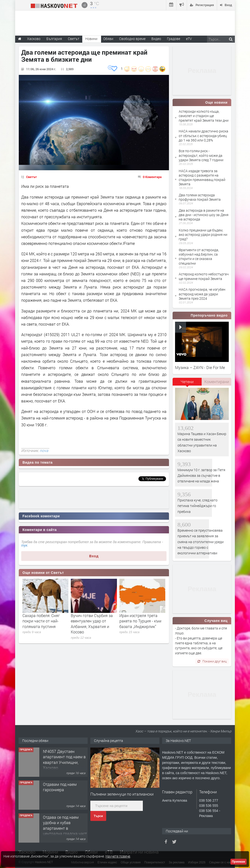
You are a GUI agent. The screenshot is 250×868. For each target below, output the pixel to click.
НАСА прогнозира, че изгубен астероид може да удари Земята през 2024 (202, 294)
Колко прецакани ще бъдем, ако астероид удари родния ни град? (203, 234)
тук (24, 545)
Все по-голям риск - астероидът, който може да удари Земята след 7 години (201, 155)
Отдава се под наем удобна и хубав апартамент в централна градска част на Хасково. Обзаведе (65, 828)
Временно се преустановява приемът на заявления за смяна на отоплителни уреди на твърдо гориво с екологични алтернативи (201, 542)
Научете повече (118, 856)
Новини (91, 39)
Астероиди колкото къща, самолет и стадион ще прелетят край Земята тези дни (204, 116)
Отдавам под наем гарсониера (60, 787)
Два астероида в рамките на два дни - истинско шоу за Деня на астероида (204, 215)
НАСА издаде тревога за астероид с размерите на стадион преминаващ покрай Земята (202, 178)
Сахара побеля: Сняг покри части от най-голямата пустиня (41, 621)
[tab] (187, 383)
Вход (94, 556)
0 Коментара (152, 177)
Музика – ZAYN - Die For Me (200, 367)
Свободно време (132, 39)
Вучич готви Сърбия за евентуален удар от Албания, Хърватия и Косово (92, 624)
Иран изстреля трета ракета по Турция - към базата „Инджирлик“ (140, 621)
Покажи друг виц (212, 661)
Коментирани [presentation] (217, 382)
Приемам (239, 862)
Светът (31, 177)
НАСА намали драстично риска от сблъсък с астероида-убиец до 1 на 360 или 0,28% (203, 135)
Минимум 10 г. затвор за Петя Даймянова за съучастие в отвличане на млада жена (201, 476)
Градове (174, 39)
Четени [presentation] (187, 382)
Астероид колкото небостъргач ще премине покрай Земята (204, 276)
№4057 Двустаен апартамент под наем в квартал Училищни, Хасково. (64, 759)
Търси (98, 816)
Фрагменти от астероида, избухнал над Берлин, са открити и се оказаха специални (199, 257)
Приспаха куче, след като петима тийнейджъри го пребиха (198, 506)
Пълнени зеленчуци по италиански (122, 794)
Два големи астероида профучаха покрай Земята (200, 197)
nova (44, 450)
